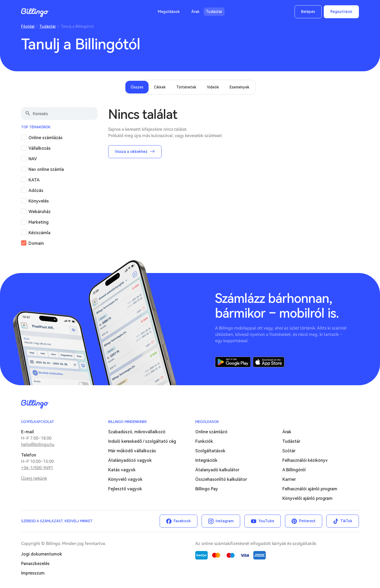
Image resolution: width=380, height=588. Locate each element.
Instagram (225, 521)
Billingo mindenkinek (128, 422)
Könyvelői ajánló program (307, 498)
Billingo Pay (207, 489)
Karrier (289, 479)
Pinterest (307, 521)
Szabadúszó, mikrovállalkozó (137, 432)
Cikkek (160, 87)
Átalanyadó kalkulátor (217, 470)
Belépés (308, 12)
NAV (33, 159)
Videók (213, 87)
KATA (34, 180)
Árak (195, 12)
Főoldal (28, 26)
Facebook (182, 521)
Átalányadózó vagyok (130, 460)
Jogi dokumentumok (42, 554)
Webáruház (40, 212)
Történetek (186, 87)
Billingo (35, 13)
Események (239, 87)
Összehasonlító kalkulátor (221, 479)
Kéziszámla (39, 233)
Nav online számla (46, 169)
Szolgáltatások (210, 451)
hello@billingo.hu (38, 444)
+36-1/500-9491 (37, 468)
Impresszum (33, 573)
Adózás (36, 190)
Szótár (289, 451)
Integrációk (206, 460)
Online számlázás (46, 138)
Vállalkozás (40, 148)
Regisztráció (341, 12)
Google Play (233, 362)
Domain (36, 243)
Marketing (39, 222)
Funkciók (204, 441)
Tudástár (214, 12)
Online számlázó (211, 432)
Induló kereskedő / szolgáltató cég (142, 441)
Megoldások (169, 12)
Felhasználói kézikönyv (305, 460)
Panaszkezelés (35, 564)
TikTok (346, 521)
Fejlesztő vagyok (125, 489)
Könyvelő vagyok (125, 479)
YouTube (266, 521)
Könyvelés (39, 201)
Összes (137, 87)
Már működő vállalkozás (132, 451)
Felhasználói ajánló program (310, 489)
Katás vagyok (122, 470)
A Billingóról (294, 470)
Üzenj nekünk (34, 478)
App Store (269, 362)
